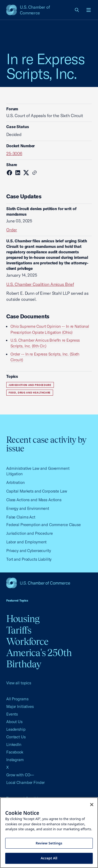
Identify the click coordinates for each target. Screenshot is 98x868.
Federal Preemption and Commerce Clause (44, 525)
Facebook (15, 752)
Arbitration (16, 482)
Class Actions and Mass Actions (34, 500)
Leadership (16, 729)
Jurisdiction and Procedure (30, 385)
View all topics (19, 683)
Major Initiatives (20, 706)
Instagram (15, 760)
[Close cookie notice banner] (92, 805)
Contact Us (16, 737)
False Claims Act (21, 517)
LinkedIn (14, 744)
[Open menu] (89, 10)
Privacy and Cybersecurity (29, 551)
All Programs (17, 699)
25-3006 (14, 154)
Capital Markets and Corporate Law (37, 491)
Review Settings (49, 843)
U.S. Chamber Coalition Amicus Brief (40, 284)
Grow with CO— (20, 775)
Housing (23, 619)
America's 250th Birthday (39, 658)
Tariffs (19, 630)
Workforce (27, 641)
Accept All (49, 858)
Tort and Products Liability (29, 559)
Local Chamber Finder (25, 782)
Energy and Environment (28, 508)
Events (12, 714)
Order (12, 230)
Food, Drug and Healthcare (30, 393)
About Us (14, 722)
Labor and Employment (26, 542)
